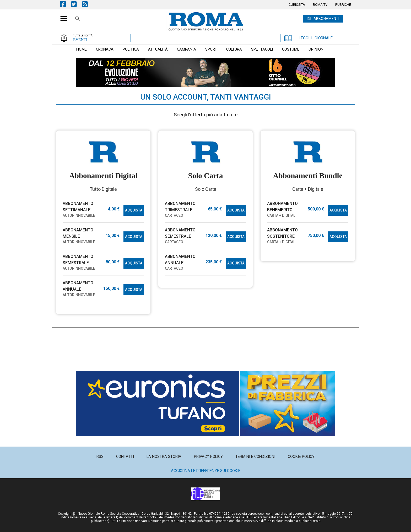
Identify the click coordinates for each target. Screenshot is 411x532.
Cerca (78, 19)
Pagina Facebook (66, 4)
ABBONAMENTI (326, 19)
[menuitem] (297, 5)
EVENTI (80, 40)
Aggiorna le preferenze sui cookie (206, 471)
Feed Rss (88, 4)
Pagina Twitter (77, 4)
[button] (62, 16)
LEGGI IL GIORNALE (309, 38)
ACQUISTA (134, 210)
